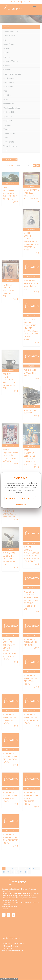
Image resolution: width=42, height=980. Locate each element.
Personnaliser (21, 505)
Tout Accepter (28, 498)
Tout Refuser (12, 498)
